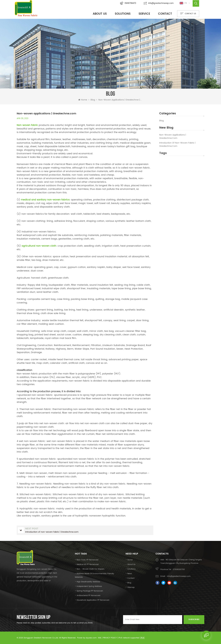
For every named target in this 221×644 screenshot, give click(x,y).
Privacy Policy (110, 638)
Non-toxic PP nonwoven (88, 560)
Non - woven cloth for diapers (90, 569)
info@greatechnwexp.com (159, 3)
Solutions (123, 14)
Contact (165, 14)
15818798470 (128, 3)
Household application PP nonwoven (93, 600)
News (130, 574)
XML (99, 638)
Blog (161, 121)
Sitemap (131, 587)
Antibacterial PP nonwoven (89, 595)
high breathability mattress (88, 582)
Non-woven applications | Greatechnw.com (173, 136)
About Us (100, 14)
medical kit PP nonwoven (88, 564)
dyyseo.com (91, 638)
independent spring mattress (89, 586)
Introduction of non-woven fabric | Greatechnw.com (177, 144)
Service (144, 14)
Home (83, 100)
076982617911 (179, 569)
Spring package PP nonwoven (90, 591)
